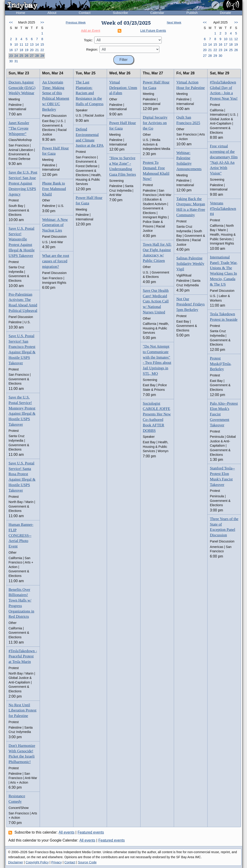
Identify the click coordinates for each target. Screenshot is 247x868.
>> (42, 22)
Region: (92, 49)
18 (21, 50)
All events (66, 832)
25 (21, 56)
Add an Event (91, 31)
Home (21, 13)
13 (32, 44)
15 (42, 44)
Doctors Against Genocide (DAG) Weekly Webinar (22, 88)
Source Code (87, 862)
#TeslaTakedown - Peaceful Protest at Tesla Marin (23, 656)
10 (16, 44)
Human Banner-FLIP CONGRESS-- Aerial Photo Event (21, 535)
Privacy (57, 862)
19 (27, 50)
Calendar (157, 13)
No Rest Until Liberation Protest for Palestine (23, 710)
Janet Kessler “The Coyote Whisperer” (19, 128)
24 (16, 56)
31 (16, 61)
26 (27, 56)
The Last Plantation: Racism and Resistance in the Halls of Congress (90, 93)
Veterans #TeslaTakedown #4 (223, 209)
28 (37, 56)
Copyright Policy (37, 862)
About (52, 13)
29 (42, 56)
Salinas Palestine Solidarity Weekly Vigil (190, 264)
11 (21, 44)
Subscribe (120, 13)
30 (11, 61)
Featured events (91, 832)
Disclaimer (16, 862)
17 (16, 50)
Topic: (88, 40)
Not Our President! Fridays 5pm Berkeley (190, 304)
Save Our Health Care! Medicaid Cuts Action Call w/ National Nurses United (156, 301)
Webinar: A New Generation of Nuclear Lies (55, 225)
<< (11, 22)
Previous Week (76, 22)
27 (32, 56)
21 (37, 50)
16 (11, 50)
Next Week (174, 22)
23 (11, 56)
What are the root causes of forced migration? (56, 261)
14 (37, 44)
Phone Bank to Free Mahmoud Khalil (54, 189)
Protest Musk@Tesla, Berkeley (221, 364)
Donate (225, 13)
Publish (192, 13)
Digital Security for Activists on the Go (155, 123)
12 (27, 44)
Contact (85, 13)
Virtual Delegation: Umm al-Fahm (123, 88)
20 (32, 50)
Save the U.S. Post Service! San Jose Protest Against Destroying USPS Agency (23, 183)
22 (42, 50)
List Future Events (153, 31)
